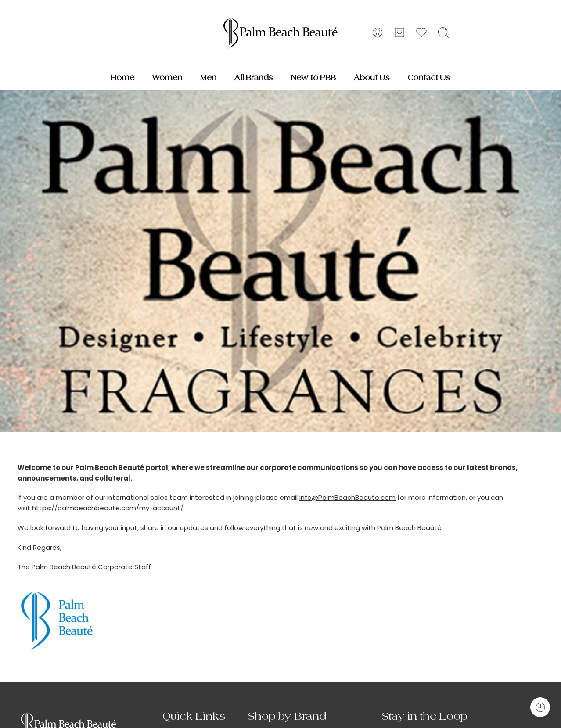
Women (167, 78)
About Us (372, 78)
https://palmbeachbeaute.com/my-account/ (108, 508)
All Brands (254, 78)
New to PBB (313, 78)
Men (208, 78)
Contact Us (429, 78)
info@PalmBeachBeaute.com (347, 497)
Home (122, 78)
